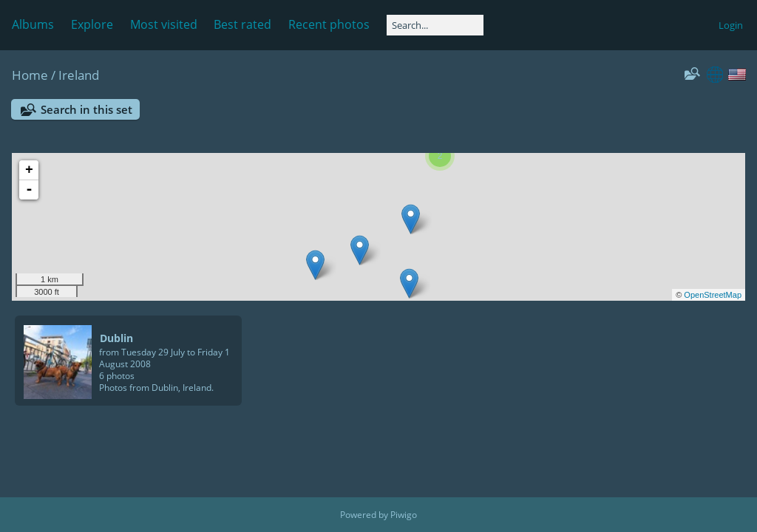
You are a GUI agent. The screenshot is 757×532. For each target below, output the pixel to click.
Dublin (116, 338)
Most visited (164, 24)
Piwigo (404, 515)
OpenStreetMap (713, 295)
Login (731, 25)
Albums (33, 24)
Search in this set (86, 109)
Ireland (79, 75)
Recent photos (329, 24)
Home (30, 75)
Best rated (242, 24)
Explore (92, 24)
